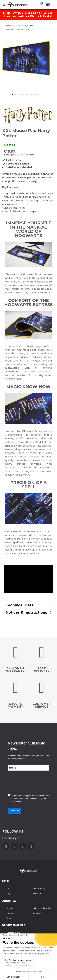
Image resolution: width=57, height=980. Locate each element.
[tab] (28, 605)
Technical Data (20, 605)
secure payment (15, 705)
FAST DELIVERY (42, 670)
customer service (42, 705)
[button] (13, 95)
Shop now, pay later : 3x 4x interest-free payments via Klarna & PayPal (28, 15)
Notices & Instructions (26, 612)
